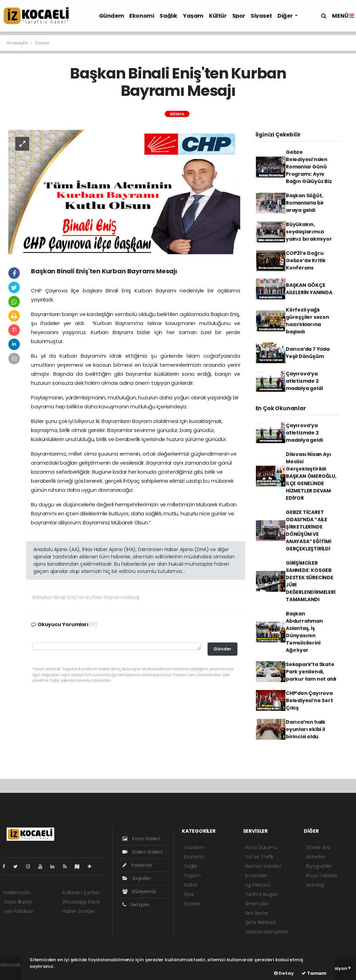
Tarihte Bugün (262, 894)
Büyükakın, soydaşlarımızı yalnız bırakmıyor (309, 232)
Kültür (218, 16)
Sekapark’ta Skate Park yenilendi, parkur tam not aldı (311, 672)
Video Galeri (142, 852)
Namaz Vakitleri (263, 866)
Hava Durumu (261, 847)
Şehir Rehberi (260, 922)
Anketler (315, 857)
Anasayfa (18, 43)
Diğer (285, 16)
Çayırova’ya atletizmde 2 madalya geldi (304, 381)
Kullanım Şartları (81, 892)
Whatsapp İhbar (81, 902)
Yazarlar (137, 865)
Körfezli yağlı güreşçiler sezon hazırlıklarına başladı (308, 321)
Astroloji (315, 885)
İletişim (136, 905)
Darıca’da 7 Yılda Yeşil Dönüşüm (308, 353)
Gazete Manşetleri (267, 932)
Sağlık (168, 16)
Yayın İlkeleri (18, 902)
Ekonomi (142, 16)
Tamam (314, 973)
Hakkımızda (17, 892)
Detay (284, 973)
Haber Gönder (79, 911)
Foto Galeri (141, 839)
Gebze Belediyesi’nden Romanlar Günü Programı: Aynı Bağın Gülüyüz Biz (309, 167)
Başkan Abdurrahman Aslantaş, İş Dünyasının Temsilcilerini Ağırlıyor (304, 632)
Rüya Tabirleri (322, 875)
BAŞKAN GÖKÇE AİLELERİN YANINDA (309, 289)
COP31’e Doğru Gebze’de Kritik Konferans (306, 260)
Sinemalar (257, 904)
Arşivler (136, 878)
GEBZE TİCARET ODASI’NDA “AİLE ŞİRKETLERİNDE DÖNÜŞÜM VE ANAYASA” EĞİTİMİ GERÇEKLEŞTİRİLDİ (309, 530)
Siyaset (261, 16)
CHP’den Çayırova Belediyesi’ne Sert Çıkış (309, 700)
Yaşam (193, 16)
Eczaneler (256, 875)
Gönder (222, 649)
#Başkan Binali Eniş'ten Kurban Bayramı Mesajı (86, 597)
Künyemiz (139, 891)
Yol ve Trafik (260, 857)
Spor (239, 16)
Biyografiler (319, 866)
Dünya (42, 43)
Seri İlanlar (257, 913)
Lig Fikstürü (258, 885)
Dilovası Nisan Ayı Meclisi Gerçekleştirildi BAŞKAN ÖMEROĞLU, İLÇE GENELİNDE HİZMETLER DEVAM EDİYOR (311, 476)
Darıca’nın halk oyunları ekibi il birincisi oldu (306, 729)
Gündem (112, 16)
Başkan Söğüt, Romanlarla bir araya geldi (305, 203)
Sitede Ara (318, 847)
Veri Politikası (18, 911)
